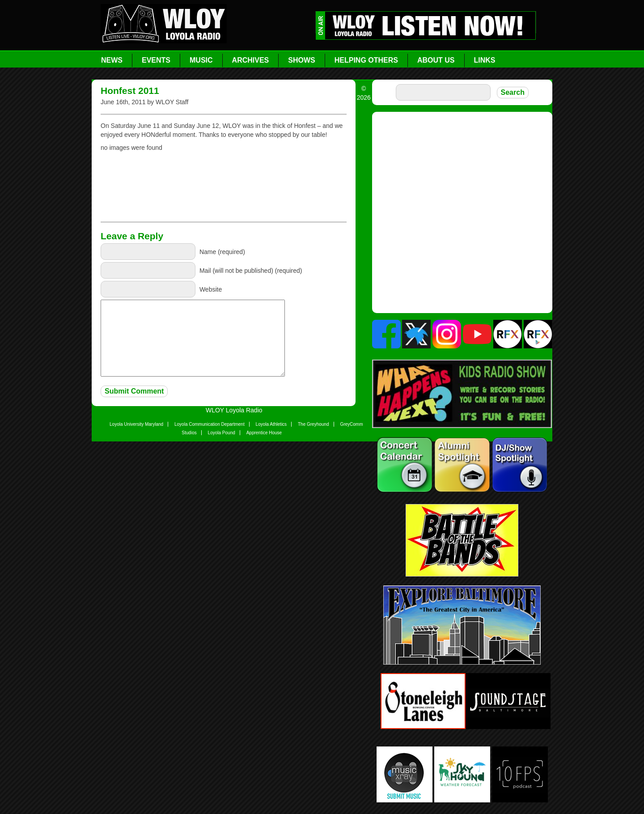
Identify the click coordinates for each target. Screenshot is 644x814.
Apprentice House (264, 433)
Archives (251, 60)
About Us (436, 60)
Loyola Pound (222, 433)
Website (211, 289)
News (112, 60)
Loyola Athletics (271, 424)
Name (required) (222, 252)
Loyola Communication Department (210, 424)
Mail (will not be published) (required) (251, 271)
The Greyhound (314, 424)
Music (201, 60)
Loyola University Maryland (136, 424)
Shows (301, 60)
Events (156, 60)
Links (485, 60)
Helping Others (366, 60)
